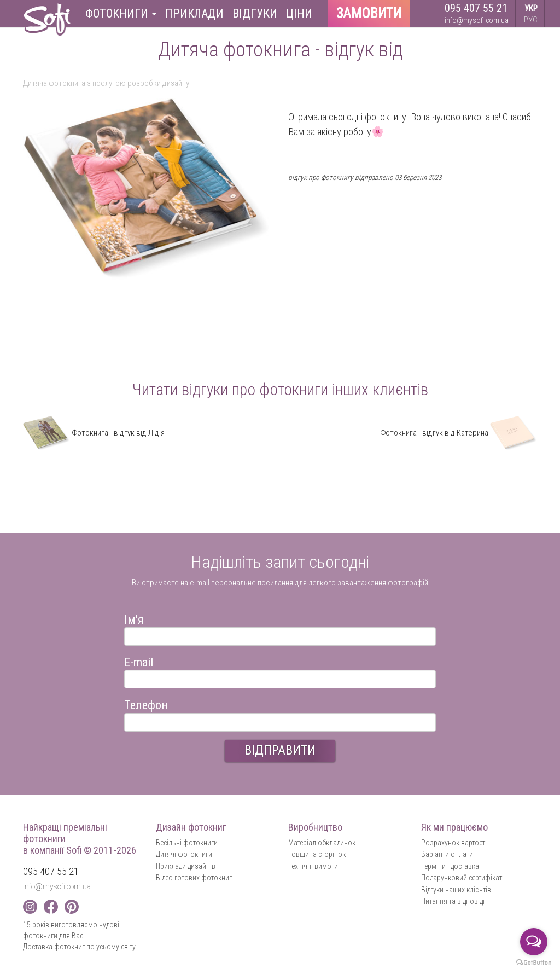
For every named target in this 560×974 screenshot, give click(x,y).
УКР (531, 8)
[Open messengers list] (534, 942)
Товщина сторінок (317, 854)
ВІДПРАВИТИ (280, 750)
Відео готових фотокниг (194, 878)
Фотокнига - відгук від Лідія (94, 433)
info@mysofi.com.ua (477, 20)
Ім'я (134, 618)
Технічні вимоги (313, 866)
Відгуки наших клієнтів (456, 890)
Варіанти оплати (447, 854)
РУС (531, 20)
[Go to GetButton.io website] (534, 963)
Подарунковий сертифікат (462, 878)
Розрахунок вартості (454, 843)
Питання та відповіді (453, 901)
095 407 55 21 (476, 8)
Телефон (146, 703)
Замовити (369, 13)
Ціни (299, 13)
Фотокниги (121, 13)
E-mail (139, 661)
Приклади (194, 13)
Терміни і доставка (450, 866)
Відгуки (255, 13)
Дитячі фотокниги (184, 854)
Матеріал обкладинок (322, 843)
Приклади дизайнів (186, 866)
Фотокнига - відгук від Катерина (459, 433)
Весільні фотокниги (187, 843)
